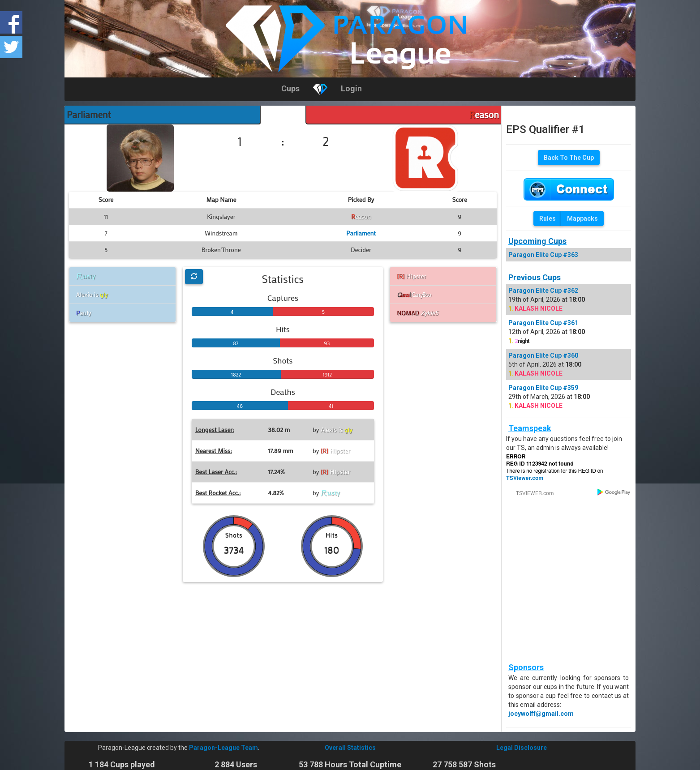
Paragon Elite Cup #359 (543, 388)
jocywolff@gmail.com (541, 714)
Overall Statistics (350, 748)
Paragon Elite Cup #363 (543, 255)
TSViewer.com (525, 478)
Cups (290, 88)
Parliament (89, 115)
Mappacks (582, 218)
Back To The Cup (569, 158)
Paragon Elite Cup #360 (543, 355)
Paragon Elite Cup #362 (543, 291)
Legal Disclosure (522, 748)
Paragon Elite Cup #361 (543, 323)
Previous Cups (535, 277)
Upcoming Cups (537, 241)
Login (351, 88)
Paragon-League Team (223, 748)
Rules (548, 218)
